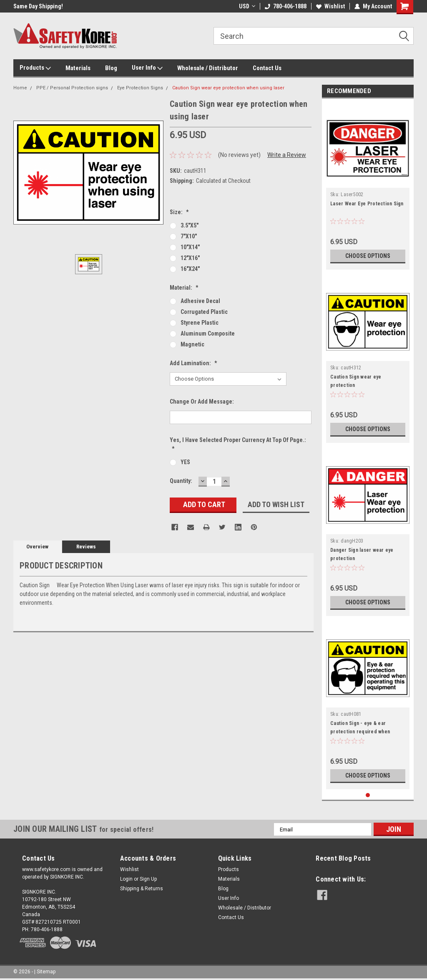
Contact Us (267, 68)
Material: (184, 288)
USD (247, 6)
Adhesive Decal (200, 301)
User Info (147, 68)
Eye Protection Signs (140, 88)
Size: (179, 212)
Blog (111, 68)
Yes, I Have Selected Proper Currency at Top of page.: (238, 444)
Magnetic (192, 344)
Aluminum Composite (208, 333)
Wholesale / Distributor (208, 68)
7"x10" (189, 236)
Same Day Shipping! (38, 6)
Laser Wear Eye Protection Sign (367, 204)
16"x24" (190, 269)
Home (20, 88)
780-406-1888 (286, 6)
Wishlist (330, 6)
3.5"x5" (190, 225)
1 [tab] (368, 795)
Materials (78, 68)
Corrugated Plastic (204, 312)
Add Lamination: (193, 363)
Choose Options (368, 256)
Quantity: (181, 481)
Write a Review (287, 155)
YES (185, 462)
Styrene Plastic (200, 323)
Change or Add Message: (202, 402)
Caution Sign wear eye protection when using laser (228, 88)
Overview (37, 547)
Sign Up (148, 879)
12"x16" (190, 258)
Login (126, 879)
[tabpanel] (368, 186)
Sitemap (46, 972)
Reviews (86, 547)
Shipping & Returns (142, 889)
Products (35, 68)
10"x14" (190, 247)
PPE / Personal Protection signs (72, 88)
